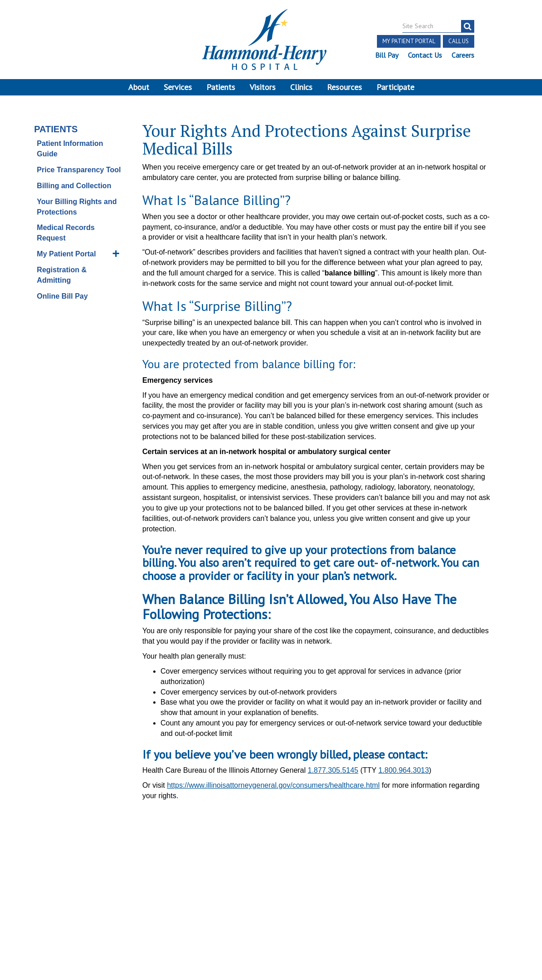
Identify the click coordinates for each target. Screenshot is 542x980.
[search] (468, 26)
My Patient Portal (66, 254)
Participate (395, 87)
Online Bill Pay (62, 297)
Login (148, 901)
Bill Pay (387, 55)
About (139, 87)
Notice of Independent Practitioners (94, 881)
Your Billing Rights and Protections (77, 207)
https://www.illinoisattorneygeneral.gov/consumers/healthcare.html (273, 786)
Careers (463, 55)
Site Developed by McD (271, 909)
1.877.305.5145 (333, 771)
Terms (20, 881)
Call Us (459, 41)
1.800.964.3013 (404, 771)
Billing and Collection (74, 186)
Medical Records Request (66, 234)
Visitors (263, 87)
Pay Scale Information (271, 952)
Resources (344, 87)
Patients (221, 87)
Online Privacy (109, 901)
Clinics (301, 87)
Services (178, 87)
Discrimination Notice (99, 891)
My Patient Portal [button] (409, 41)
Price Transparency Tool (79, 170)
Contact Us (425, 55)
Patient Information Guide (70, 150)
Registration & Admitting (62, 275)
